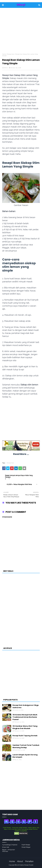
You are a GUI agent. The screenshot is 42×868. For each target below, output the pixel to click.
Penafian (29, 861)
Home (4, 54)
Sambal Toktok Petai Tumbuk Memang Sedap (26, 746)
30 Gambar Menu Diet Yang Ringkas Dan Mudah (25, 727)
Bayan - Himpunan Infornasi (9, 850)
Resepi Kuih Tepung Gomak (25, 736)
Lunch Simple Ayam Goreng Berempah (25, 756)
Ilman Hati (6, 847)
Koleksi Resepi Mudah (26, 865)
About (20, 861)
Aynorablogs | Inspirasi (10, 845)
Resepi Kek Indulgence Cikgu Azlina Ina (26, 706)
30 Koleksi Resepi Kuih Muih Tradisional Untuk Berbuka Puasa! (25, 717)
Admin (6, 68)
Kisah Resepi (26, 845)
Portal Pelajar (26, 847)
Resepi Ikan (11, 54)
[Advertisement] (21, 32)
